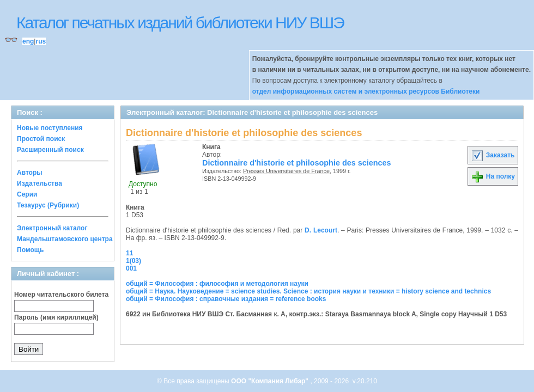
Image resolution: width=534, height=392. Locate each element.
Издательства (40, 183)
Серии (27, 194)
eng (28, 41)
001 (131, 268)
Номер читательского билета (61, 295)
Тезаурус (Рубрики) (48, 205)
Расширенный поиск (50, 150)
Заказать (493, 155)
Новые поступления (50, 128)
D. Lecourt (321, 230)
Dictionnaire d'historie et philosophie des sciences (297, 163)
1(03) (133, 261)
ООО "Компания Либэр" (271, 381)
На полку (493, 176)
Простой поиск (41, 139)
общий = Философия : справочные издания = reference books (226, 299)
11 (129, 253)
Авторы (30, 173)
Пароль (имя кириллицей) (56, 317)
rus (41, 41)
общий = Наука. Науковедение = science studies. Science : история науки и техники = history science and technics (308, 291)
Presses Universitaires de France (286, 171)
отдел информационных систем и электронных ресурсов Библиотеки (366, 91)
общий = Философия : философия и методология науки (217, 284)
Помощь (30, 250)
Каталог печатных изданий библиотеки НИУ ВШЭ (180, 23)
